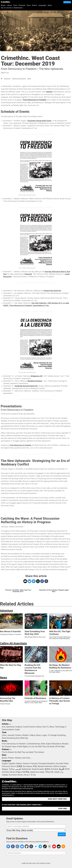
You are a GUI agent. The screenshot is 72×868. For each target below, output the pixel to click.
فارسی (18, 769)
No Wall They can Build (24, 752)
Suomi (13, 766)
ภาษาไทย (25, 772)
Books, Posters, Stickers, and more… (17, 758)
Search (34, 5)
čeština (56, 766)
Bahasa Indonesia (45, 766)
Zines (4, 735)
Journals (11, 735)
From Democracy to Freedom (35, 100)
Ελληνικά (6, 766)
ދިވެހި (62, 772)
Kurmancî (13, 775)
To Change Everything (57, 735)
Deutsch (26, 763)
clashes (49, 92)
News (29, 79)
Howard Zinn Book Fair (52, 291)
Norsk (20, 775)
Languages (42, 5)
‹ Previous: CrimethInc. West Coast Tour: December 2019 (18, 591)
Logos (44, 735)
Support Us (67, 2)
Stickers (26, 735)
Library (9, 5)
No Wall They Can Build (45, 747)
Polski (66, 763)
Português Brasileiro (47, 763)
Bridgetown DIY (37, 376)
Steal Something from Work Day (15, 738)
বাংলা (67, 769)
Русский (59, 763)
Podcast (5, 749)
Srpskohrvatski (38, 769)
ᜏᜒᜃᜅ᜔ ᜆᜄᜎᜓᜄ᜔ (30, 775)
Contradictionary (33, 744)
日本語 (19, 766)
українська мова (37, 772)
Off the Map (60, 747)
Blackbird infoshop (35, 381)
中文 (35, 766)
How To (46, 727)
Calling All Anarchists (19, 79)
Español (12, 763)
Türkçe (11, 769)
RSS (10, 724)
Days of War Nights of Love (23, 747)
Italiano (19, 763)
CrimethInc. (6, 2)
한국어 (48, 769)
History (39, 727)
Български (28, 766)
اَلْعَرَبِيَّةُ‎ (62, 769)
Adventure (7, 79)
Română (55, 769)
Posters (18, 735)
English (5, 763)
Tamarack (28, 274)
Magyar (5, 769)
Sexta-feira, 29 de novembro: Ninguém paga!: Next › (54, 591)
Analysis (19, 727)
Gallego (5, 775)
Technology (60, 727)
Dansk (12, 772)
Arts (4, 727)
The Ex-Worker (8, 752)
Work (43, 744)
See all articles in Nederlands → (13, 8)
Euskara (63, 766)
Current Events (29, 727)
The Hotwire (39, 752)
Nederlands (26, 769)
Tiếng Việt (49, 772)
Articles (5, 724)
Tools (15, 5)
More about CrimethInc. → (59, 799)
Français (34, 763)
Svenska (5, 772)
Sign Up (62, 834)
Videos (32, 735)
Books (3, 5)
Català (57, 772)
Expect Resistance (54, 744)
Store (29, 5)
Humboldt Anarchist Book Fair (26, 386)
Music (38, 735)
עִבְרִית (18, 772)
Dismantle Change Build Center (40, 121)
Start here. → (64, 809)
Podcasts (22, 5)
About (50, 5)
